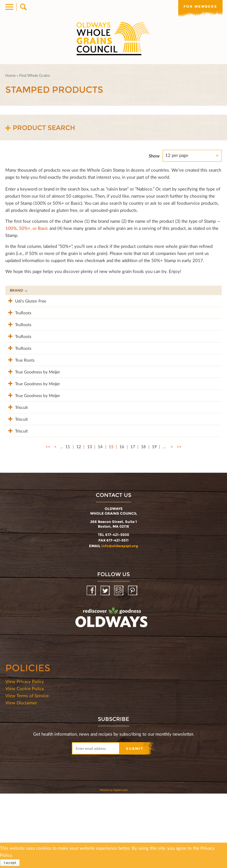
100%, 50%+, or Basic (27, 228)
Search (23, 7)
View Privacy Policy (25, 756)
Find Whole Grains (35, 75)
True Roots (20, 391)
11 (68, 521)
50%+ (210, 290)
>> (179, 521)
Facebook (92, 665)
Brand (19, 290)
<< (48, 521)
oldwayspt (85, 707)
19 (154, 521)
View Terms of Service (27, 770)
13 (90, 521)
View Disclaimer (21, 777)
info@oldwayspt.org (120, 620)
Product (60, 290)
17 (133, 521)
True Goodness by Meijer (26, 412)
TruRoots (18, 319)
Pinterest (133, 665)
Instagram (119, 665)
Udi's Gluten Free (25, 301)
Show (154, 156)
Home (10, 75)
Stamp (161, 290)
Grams (186, 290)
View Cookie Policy (25, 763)
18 (143, 521)
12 (79, 521)
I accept (10, 863)
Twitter (106, 665)
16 (122, 521)
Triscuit (16, 463)
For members (200, 6)
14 (100, 521)
